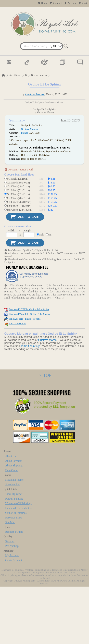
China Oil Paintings (16, 570)
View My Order (14, 551)
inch (41, 292)
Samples (10, 599)
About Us (10, 513)
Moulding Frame (14, 537)
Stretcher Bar (12, 542)
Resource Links (14, 575)
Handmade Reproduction (19, 566)
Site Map (10, 580)
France (25, 190)
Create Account (14, 618)
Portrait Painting (14, 556)
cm (50, 292)
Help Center (12, 528)
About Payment (14, 518)
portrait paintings (30, 404)
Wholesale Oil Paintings (18, 561)
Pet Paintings (12, 603)
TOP (44, 433)
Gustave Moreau (39, 75)
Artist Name (15, 75)
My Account (12, 613)
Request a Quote (14, 589)
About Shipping (14, 523)
